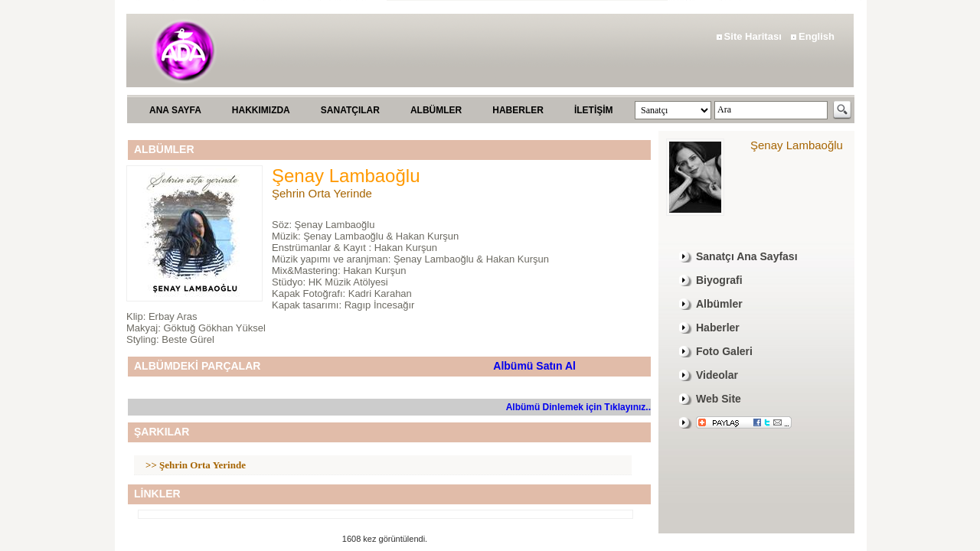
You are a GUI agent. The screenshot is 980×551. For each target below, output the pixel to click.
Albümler (719, 304)
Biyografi (719, 280)
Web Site (719, 399)
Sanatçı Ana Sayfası (747, 256)
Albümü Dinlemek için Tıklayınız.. (578, 407)
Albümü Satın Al (534, 366)
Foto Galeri (724, 351)
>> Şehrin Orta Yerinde (196, 465)
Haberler (718, 328)
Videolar (717, 375)
